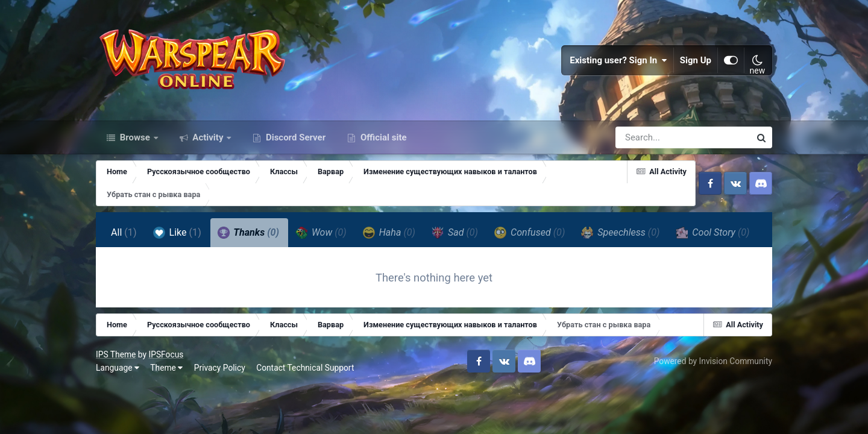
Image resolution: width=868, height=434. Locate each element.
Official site (382, 137)
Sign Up (696, 60)
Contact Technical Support (305, 368)
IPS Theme (116, 354)
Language (118, 368)
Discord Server (294, 137)
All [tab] (124, 232)
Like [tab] (177, 233)
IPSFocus (166, 354)
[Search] (649, 137)
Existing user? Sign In (618, 60)
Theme (166, 368)
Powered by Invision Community (713, 361)
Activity (208, 137)
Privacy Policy (220, 368)
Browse (135, 137)
